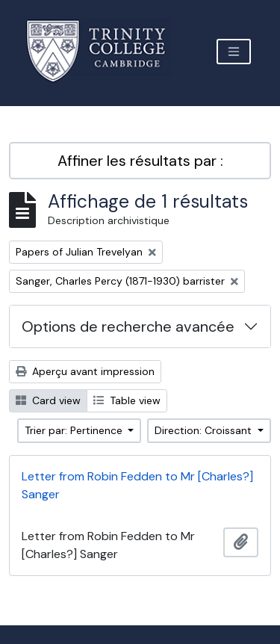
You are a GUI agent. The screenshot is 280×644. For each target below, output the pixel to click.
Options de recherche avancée (128, 326)
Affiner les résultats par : (140, 161)
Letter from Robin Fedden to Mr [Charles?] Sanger (137, 485)
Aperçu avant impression (85, 371)
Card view (48, 400)
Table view (127, 400)
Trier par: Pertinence (75, 430)
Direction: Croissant (205, 430)
